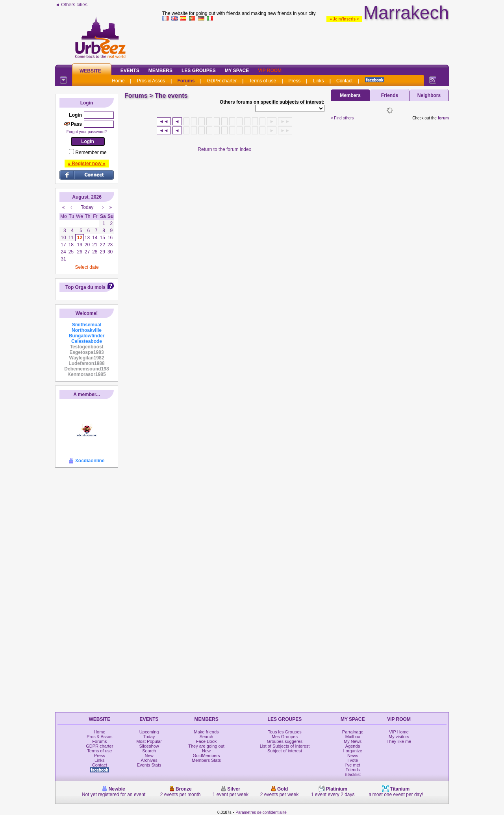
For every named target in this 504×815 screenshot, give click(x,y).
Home (118, 81)
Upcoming (149, 732)
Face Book (207, 741)
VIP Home (399, 732)
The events (171, 96)
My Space (237, 71)
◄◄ (164, 121)
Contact (344, 81)
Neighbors (429, 95)
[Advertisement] (306, 41)
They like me (399, 741)
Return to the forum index (224, 149)
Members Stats (206, 760)
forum (443, 118)
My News (353, 741)
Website (90, 71)
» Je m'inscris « (344, 19)
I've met (353, 765)
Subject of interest (285, 751)
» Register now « (86, 164)
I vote (353, 760)
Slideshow (149, 746)
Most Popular (149, 741)
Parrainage (353, 732)
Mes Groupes (285, 737)
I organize (353, 751)
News (353, 755)
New (149, 755)
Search (149, 751)
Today (149, 737)
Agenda (353, 746)
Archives (149, 760)
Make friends (207, 732)
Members (160, 71)
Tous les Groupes (285, 732)
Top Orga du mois (85, 287)
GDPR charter (222, 81)
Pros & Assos (151, 81)
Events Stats (149, 765)
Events (130, 71)
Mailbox (353, 737)
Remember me (91, 153)
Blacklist (353, 774)
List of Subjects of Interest (285, 746)
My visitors (399, 737)
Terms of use (263, 81)
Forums (186, 81)
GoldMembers (207, 755)
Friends (390, 95)
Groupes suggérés (285, 741)
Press (295, 81)
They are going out (206, 746)
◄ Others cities (71, 5)
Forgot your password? (87, 132)
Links (319, 81)
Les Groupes (199, 71)
